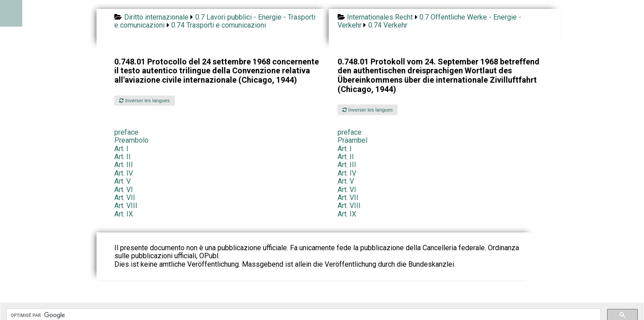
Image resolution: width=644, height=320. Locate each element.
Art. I (121, 149)
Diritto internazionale (156, 17)
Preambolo (131, 140)
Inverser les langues (144, 100)
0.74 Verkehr (388, 25)
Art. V (123, 181)
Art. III (124, 165)
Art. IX (124, 214)
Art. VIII (126, 206)
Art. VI (124, 190)
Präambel (352, 140)
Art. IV (124, 173)
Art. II (123, 157)
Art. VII (125, 198)
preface (126, 132)
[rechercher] (303, 315)
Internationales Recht (380, 17)
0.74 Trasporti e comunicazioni (219, 25)
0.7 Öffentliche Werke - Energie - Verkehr (429, 21)
